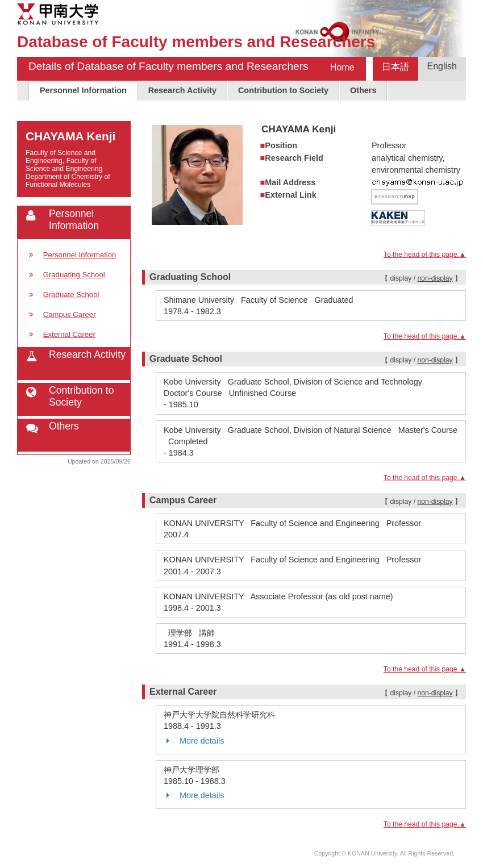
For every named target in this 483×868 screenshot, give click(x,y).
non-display (435, 278)
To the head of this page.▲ (425, 254)
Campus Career (70, 314)
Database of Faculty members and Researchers (196, 42)
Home (342, 67)
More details (194, 741)
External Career (69, 334)
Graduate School (71, 295)
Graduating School (74, 275)
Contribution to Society (283, 90)
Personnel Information (83, 90)
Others (363, 90)
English (442, 66)
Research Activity (182, 90)
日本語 (395, 67)
